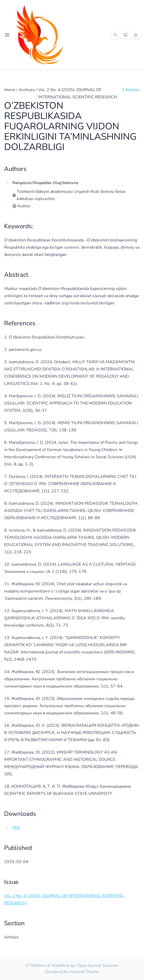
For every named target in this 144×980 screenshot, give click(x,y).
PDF (16, 828)
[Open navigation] (7, 35)
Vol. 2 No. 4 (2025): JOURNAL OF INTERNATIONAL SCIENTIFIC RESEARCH (78, 93)
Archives (27, 90)
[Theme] (125, 35)
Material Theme (84, 972)
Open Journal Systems (98, 966)
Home (10, 90)
